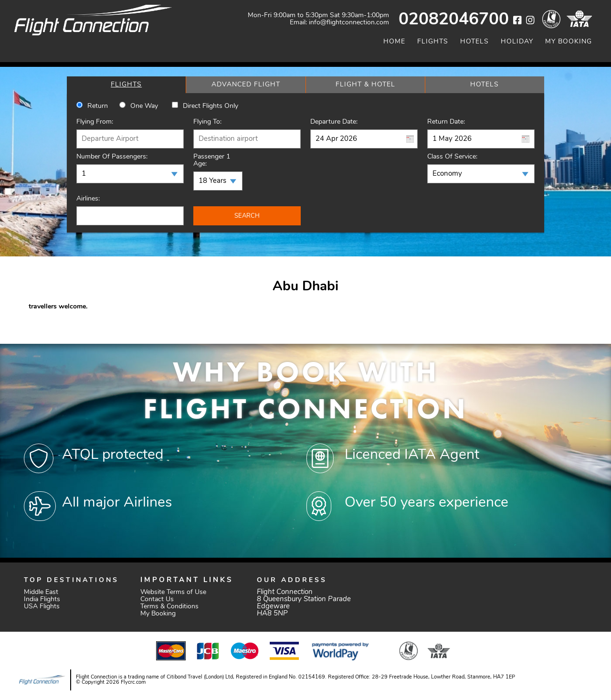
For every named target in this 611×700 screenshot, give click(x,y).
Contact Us (157, 599)
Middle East (41, 592)
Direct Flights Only (211, 106)
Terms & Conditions (169, 607)
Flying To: (207, 122)
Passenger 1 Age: (212, 160)
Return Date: (446, 122)
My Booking (569, 42)
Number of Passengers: (112, 157)
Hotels (474, 42)
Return (98, 106)
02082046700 (454, 20)
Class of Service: (452, 157)
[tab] (126, 85)
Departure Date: (334, 122)
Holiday (517, 42)
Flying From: (95, 122)
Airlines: (88, 199)
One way (144, 106)
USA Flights (42, 607)
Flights (433, 42)
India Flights (42, 599)
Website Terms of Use (173, 592)
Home (394, 42)
